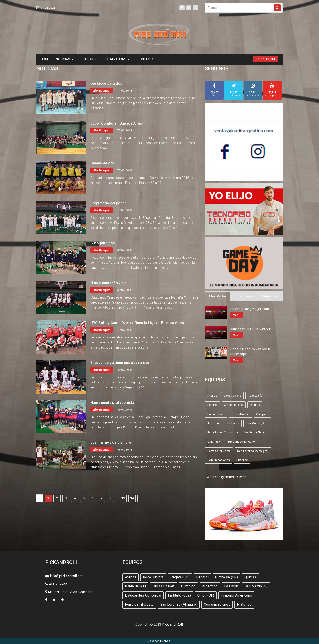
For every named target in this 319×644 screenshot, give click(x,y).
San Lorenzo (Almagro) (253, 451)
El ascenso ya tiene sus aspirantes (120, 363)
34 (132, 498)
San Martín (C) (255, 423)
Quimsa (255, 405)
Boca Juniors (232, 396)
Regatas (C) (256, 396)
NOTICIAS (65, 59)
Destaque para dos (106, 83)
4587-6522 (56, 584)
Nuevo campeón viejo (109, 283)
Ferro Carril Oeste (219, 451)
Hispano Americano (242, 442)
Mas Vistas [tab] (218, 296)
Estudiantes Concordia (223, 432)
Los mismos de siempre (111, 442)
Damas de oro (102, 163)
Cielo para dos (103, 243)
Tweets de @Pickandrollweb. (226, 477)
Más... (237, 315)
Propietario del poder (108, 203)
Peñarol (212, 405)
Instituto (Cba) (254, 432)
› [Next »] (141, 498)
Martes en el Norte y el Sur (251, 329)
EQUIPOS (88, 59)
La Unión (233, 423)
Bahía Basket (216, 414)
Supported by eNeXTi (160, 641)
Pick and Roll (172, 624)
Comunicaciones (219, 460)
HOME (45, 59)
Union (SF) (215, 442)
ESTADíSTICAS (117, 59)
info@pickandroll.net (64, 576)
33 (123, 498)
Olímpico (262, 414)
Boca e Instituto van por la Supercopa (251, 352)
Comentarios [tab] (244, 296)
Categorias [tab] (270, 296)
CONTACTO (146, 59)
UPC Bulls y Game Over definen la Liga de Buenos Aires (137, 323)
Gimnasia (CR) (234, 405)
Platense (242, 460)
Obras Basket (241, 414)
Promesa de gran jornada (250, 309)
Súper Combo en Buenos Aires (116, 123)
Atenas (212, 396)
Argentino (214, 423)
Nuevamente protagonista (112, 403)
